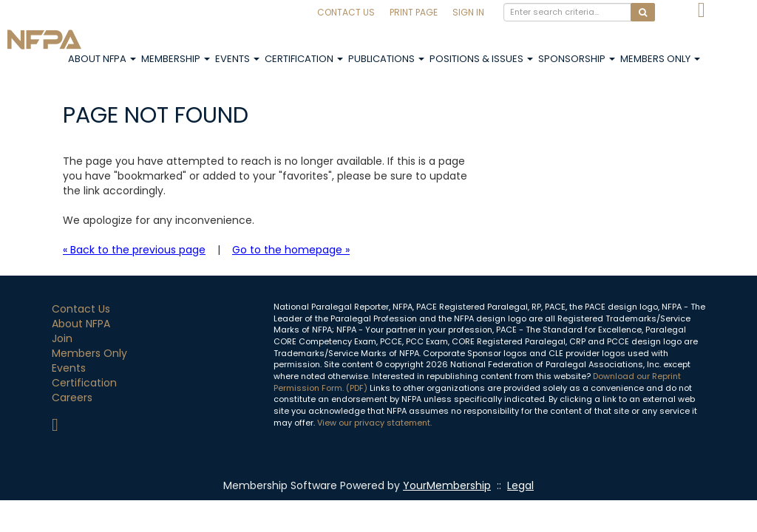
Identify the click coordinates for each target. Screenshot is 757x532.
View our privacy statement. (374, 423)
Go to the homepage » (291, 250)
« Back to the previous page (134, 250)
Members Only (660, 59)
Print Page (414, 12)
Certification (304, 59)
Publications (386, 59)
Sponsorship (577, 59)
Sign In (468, 12)
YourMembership (447, 485)
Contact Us (346, 12)
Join (62, 338)
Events (237, 59)
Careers (72, 398)
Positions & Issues (481, 59)
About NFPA (102, 59)
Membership (176, 59)
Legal (520, 485)
